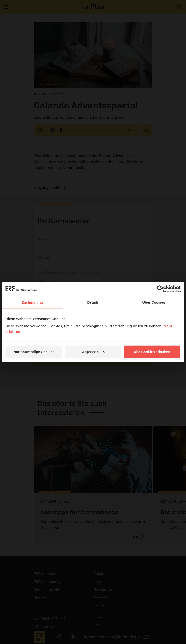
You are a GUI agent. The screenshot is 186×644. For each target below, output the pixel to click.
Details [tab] (93, 302)
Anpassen (93, 352)
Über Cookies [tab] (154, 302)
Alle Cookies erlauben (152, 352)
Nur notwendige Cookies (34, 352)
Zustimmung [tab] (32, 302)
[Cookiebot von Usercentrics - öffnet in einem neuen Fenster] (160, 289)
